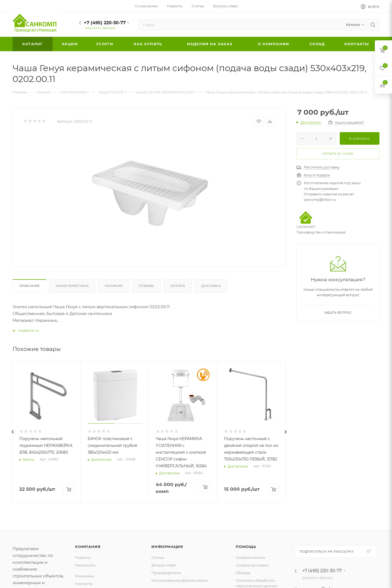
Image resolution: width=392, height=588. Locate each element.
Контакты (84, 584)
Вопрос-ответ (164, 565)
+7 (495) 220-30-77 (105, 23)
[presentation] (13, 432)
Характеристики (72, 286)
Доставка (211, 286)
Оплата (178, 286)
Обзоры (243, 573)
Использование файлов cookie (180, 580)
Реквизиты (85, 565)
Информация (167, 547)
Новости (83, 557)
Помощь (246, 547)
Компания (88, 547)
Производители (166, 573)
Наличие (114, 286)
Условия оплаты (250, 557)
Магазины (85, 576)
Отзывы (147, 286)
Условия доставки (252, 565)
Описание (29, 286)
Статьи (157, 557)
